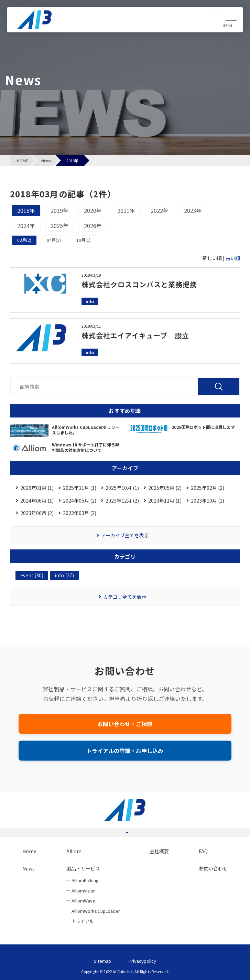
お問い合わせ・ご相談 (125, 724)
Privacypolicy (142, 961)
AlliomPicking (85, 880)
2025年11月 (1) (80, 488)
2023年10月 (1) (208, 501)
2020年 (93, 210)
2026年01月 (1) (37, 488)
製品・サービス (83, 868)
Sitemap (102, 961)
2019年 (59, 210)
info (90, 301)
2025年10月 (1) (122, 488)
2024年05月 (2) (80, 501)
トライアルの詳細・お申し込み (125, 751)
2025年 (59, 226)
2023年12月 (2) (122, 501)
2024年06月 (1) (37, 501)
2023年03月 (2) (80, 513)
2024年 (26, 226)
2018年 (26, 210)
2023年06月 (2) (37, 513)
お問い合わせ (213, 868)
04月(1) (54, 240)
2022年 (160, 210)
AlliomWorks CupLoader (96, 911)
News (29, 868)
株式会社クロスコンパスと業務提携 (139, 284)
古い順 (233, 258)
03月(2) (24, 240)
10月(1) (83, 240)
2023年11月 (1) (165, 501)
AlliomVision (84, 891)
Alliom (74, 851)
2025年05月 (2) (165, 488)
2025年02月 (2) (208, 488)
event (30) (32, 575)
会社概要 (159, 851)
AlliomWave (83, 901)
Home (29, 851)
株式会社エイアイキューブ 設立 (135, 335)
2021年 (126, 210)
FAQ (203, 851)
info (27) (64, 575)
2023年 (193, 210)
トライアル (83, 921)
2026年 (93, 226)
